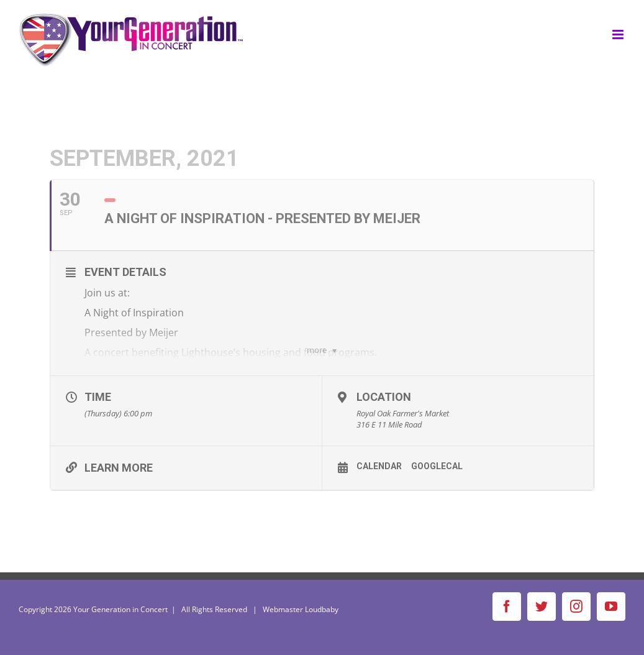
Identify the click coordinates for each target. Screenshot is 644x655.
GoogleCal (437, 466)
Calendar (379, 466)
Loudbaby (322, 609)
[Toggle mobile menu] (619, 34)
